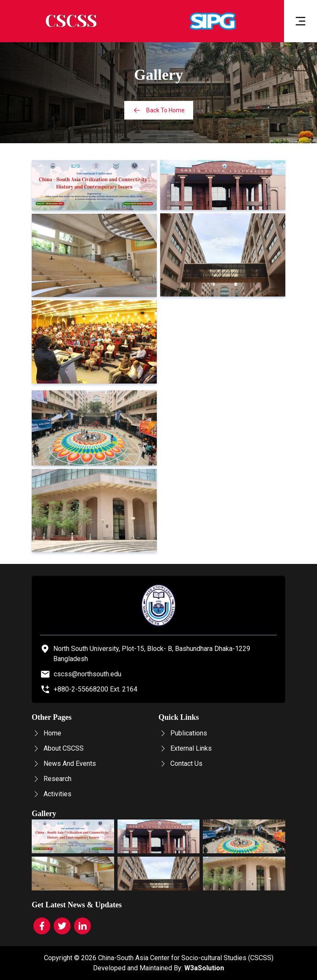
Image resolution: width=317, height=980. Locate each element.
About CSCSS (58, 748)
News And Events (64, 764)
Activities (52, 794)
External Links (185, 748)
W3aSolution (204, 968)
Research (52, 779)
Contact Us (180, 764)
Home (46, 733)
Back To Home (159, 110)
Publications (183, 733)
